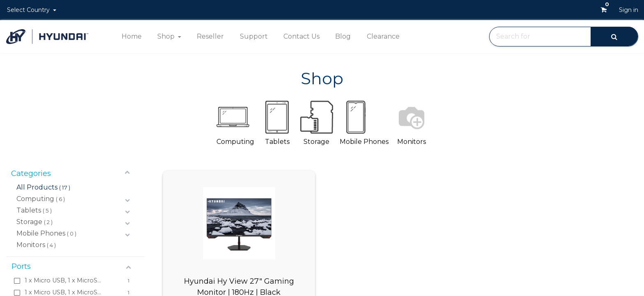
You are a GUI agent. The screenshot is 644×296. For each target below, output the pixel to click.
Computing (35, 199)
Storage (29, 222)
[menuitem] (131, 37)
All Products (37, 187)
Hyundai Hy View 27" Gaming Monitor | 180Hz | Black (239, 286)
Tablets (29, 210)
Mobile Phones (41, 233)
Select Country (29, 10)
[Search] (614, 36)
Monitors (31, 245)
